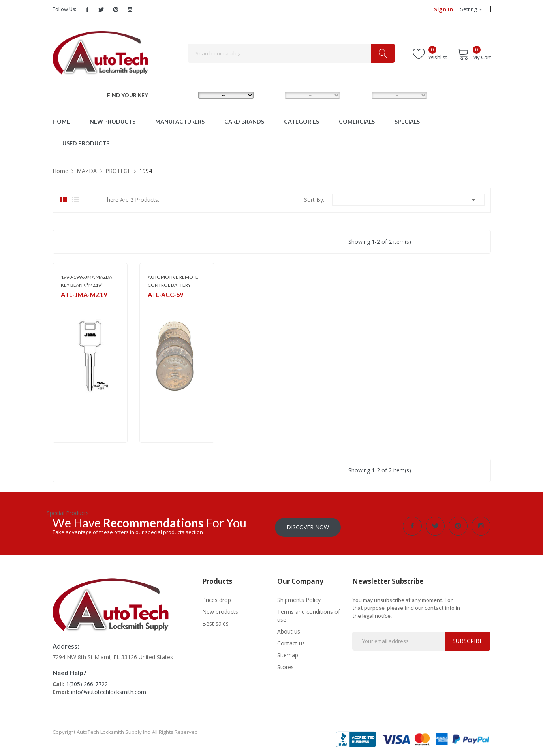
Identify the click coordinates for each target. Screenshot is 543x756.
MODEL (273, 95)
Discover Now (308, 526)
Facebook (87, 9)
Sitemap (288, 654)
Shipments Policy (299, 599)
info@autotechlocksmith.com (109, 691)
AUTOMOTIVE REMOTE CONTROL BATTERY (173, 281)
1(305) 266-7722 (87, 683)
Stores (286, 666)
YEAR (357, 95)
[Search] (291, 53)
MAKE (184, 95)
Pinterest (116, 9)
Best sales (215, 622)
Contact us (291, 642)
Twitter (101, 9)
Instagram (130, 9)
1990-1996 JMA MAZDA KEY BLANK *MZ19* (86, 281)
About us (289, 630)
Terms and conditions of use (309, 614)
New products (220, 610)
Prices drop (217, 599)
